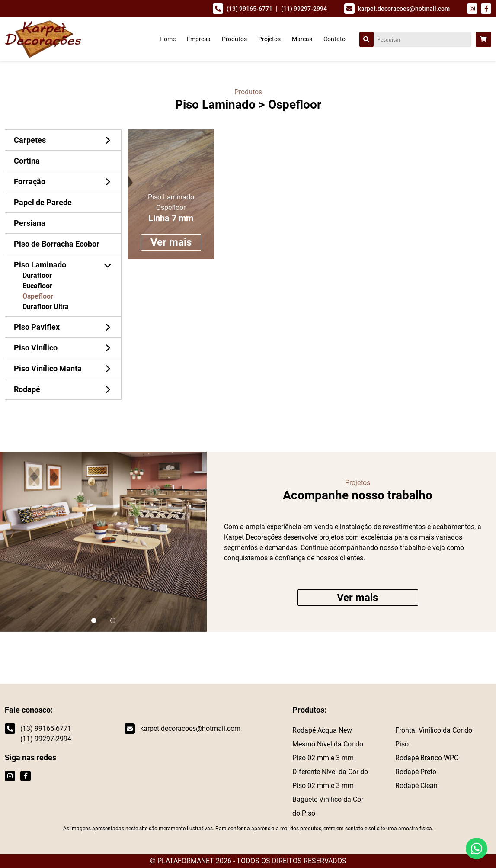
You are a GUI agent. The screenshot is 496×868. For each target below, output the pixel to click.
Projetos (269, 39)
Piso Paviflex (37, 327)
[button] (94, 620)
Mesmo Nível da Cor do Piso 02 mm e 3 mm (328, 751)
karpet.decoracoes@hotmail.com (404, 9)
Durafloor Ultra (46, 307)
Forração (30, 182)
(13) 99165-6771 (250, 9)
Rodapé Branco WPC (427, 758)
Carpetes (30, 140)
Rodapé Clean (416, 786)
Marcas (302, 39)
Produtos (234, 39)
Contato (334, 39)
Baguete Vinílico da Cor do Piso (328, 806)
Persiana (30, 223)
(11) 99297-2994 (304, 9)
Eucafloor (37, 286)
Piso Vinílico (36, 348)
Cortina (27, 161)
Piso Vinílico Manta (48, 368)
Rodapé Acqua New (322, 730)
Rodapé (27, 389)
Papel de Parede (43, 202)
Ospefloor (38, 296)
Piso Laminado (215, 104)
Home (168, 39)
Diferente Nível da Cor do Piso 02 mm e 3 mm (330, 779)
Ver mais (171, 242)
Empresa (199, 39)
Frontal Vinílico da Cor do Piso (434, 737)
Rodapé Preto (416, 772)
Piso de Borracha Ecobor (57, 244)
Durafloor (37, 275)
